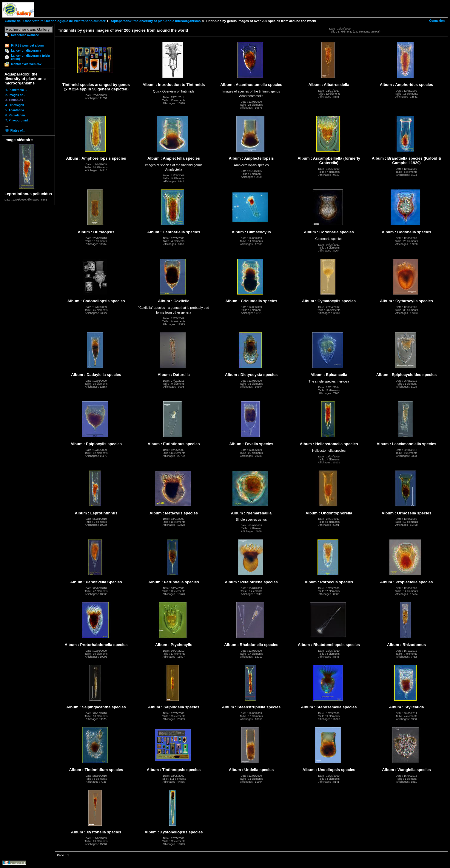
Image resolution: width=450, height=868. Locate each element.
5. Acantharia (15, 110)
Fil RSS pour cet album (27, 46)
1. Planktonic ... (16, 90)
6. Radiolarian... (16, 115)
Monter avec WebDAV (26, 64)
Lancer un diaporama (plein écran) (31, 57)
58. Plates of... (15, 131)
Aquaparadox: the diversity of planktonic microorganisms (155, 21)
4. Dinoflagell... (16, 105)
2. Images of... (15, 95)
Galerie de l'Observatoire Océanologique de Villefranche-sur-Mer (55, 21)
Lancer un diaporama (26, 51)
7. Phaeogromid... (18, 120)
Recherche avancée (25, 35)
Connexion (437, 21)
